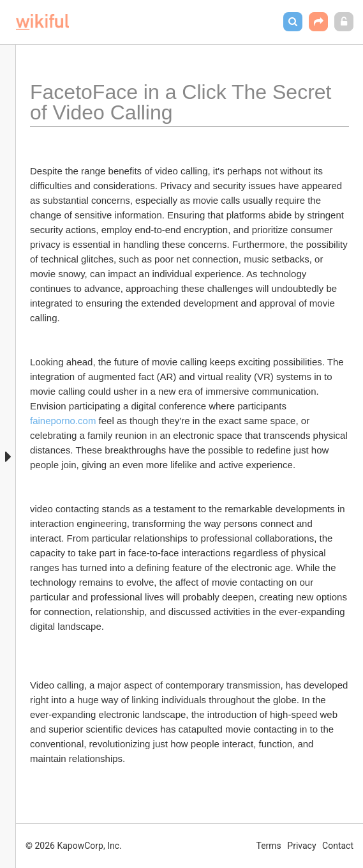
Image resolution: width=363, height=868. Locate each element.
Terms (269, 846)
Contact (338, 846)
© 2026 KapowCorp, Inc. (74, 846)
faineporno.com (63, 421)
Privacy (301, 846)
